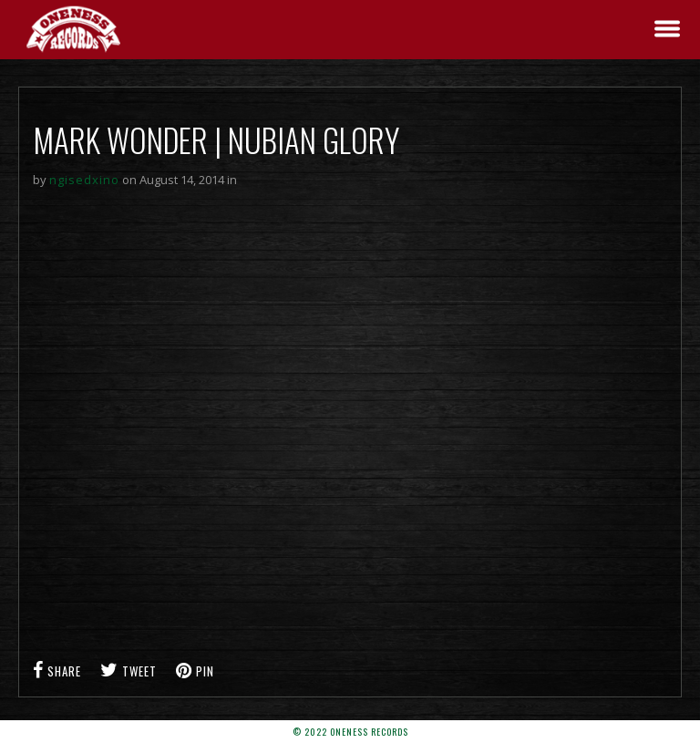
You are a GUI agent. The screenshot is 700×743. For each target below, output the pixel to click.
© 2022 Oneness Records (350, 732)
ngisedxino (84, 180)
